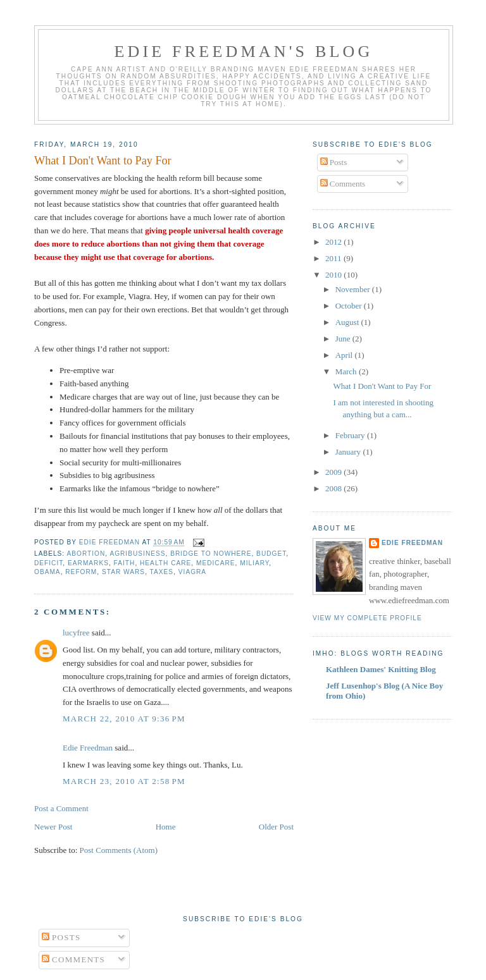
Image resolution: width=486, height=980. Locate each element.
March (347, 371)
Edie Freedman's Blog (243, 52)
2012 (334, 242)
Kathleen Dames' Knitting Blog (381, 669)
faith (125, 563)
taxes (162, 572)
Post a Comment (61, 808)
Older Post (276, 827)
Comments (343, 184)
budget (271, 554)
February (351, 435)
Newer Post (53, 827)
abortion (86, 554)
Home (166, 827)
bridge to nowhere (211, 554)
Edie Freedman (88, 748)
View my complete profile (367, 618)
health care (165, 563)
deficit (48, 563)
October (350, 306)
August (348, 322)
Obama (47, 572)
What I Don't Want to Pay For (382, 386)
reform (81, 572)
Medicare (216, 563)
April (345, 355)
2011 (334, 258)
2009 (334, 472)
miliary (254, 563)
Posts (334, 162)
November (354, 289)
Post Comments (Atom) (119, 850)
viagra (192, 572)
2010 (334, 275)
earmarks (88, 563)
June (344, 339)
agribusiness (137, 554)
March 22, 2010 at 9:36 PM (124, 719)
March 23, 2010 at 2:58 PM (124, 781)
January (349, 452)
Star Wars (123, 572)
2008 (334, 488)
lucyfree (76, 633)
